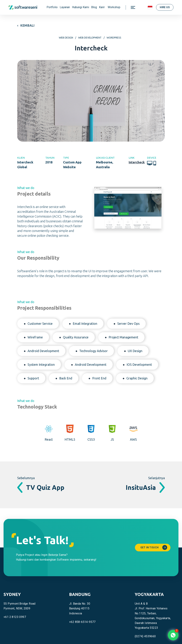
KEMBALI (28, 25)
